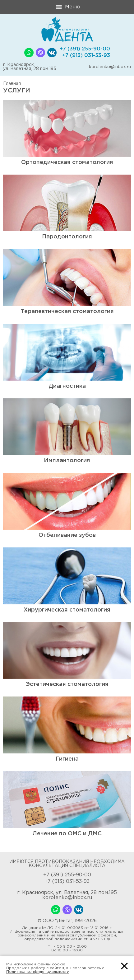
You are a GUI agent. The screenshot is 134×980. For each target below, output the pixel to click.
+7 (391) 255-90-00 (85, 49)
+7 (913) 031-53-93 (86, 56)
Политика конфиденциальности (38, 972)
